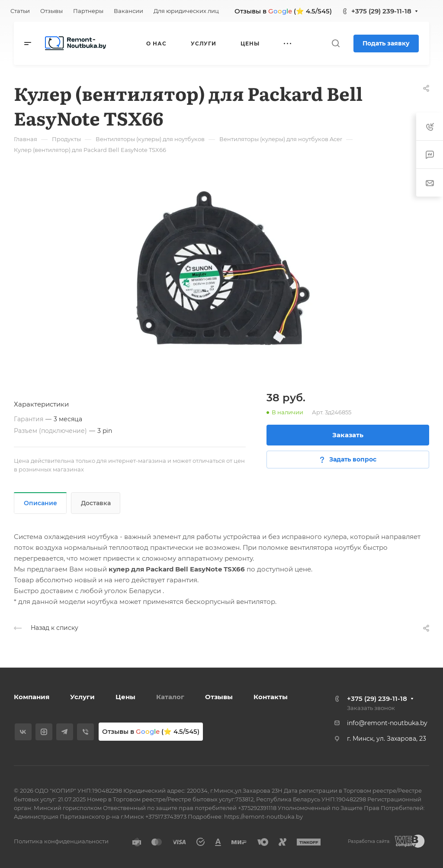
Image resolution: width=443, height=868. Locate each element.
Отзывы (219, 697)
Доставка (96, 503)
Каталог (170, 697)
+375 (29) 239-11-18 (381, 11)
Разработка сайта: (369, 841)
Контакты (271, 697)
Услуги (82, 697)
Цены (125, 697)
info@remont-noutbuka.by (387, 723)
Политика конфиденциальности (61, 841)
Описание (40, 503)
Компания (32, 697)
